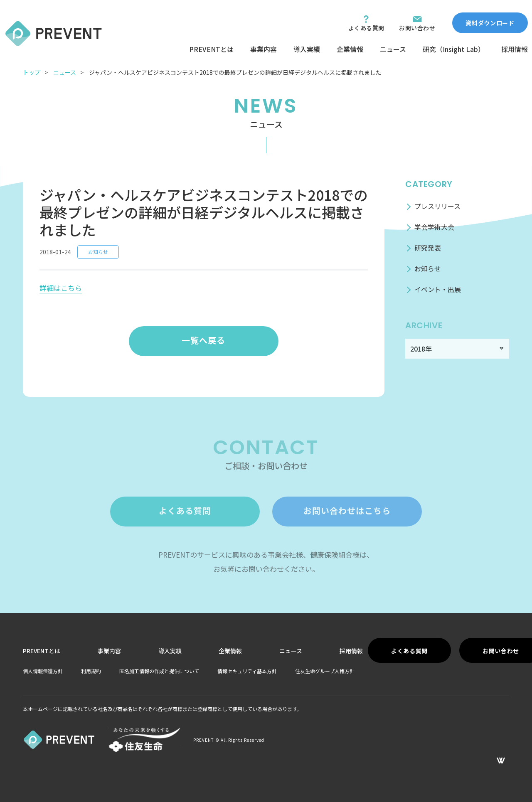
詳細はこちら (61, 288)
